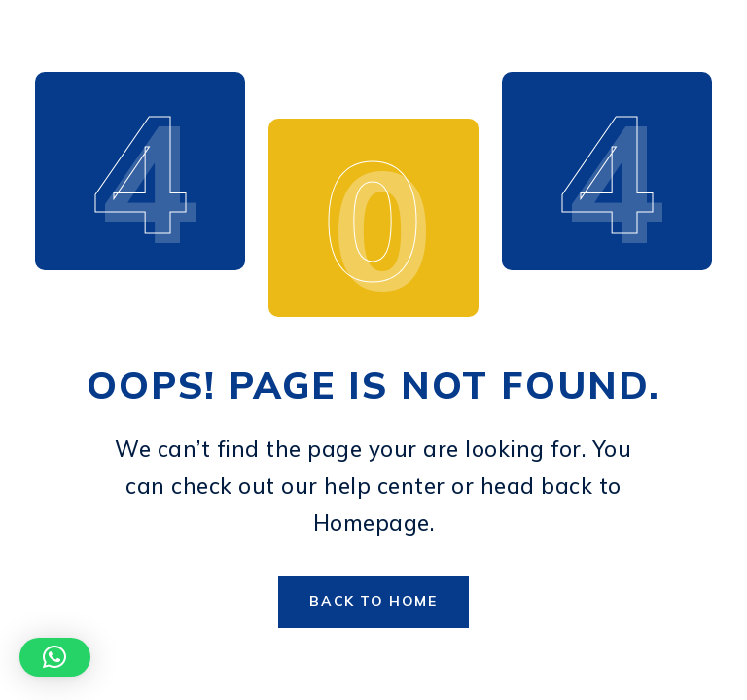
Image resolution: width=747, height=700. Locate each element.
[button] (55, 657)
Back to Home (373, 601)
